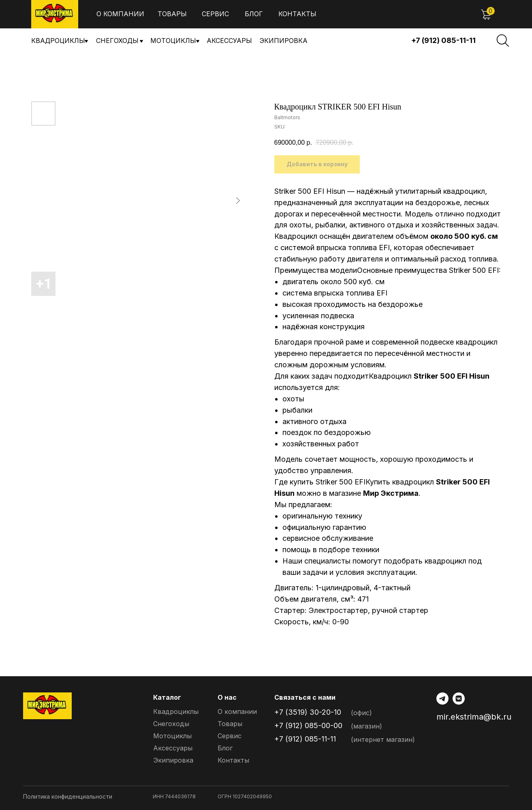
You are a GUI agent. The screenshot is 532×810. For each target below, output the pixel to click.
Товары (172, 14)
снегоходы (117, 41)
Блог (254, 14)
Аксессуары (229, 41)
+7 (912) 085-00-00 (308, 725)
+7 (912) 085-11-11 (443, 40)
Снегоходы (171, 724)
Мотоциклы (173, 41)
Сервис (215, 14)
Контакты (297, 14)
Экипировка (283, 41)
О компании (120, 14)
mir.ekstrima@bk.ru (474, 717)
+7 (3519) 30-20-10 (308, 712)
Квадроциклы (58, 41)
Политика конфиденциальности (68, 796)
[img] (55, 14)
